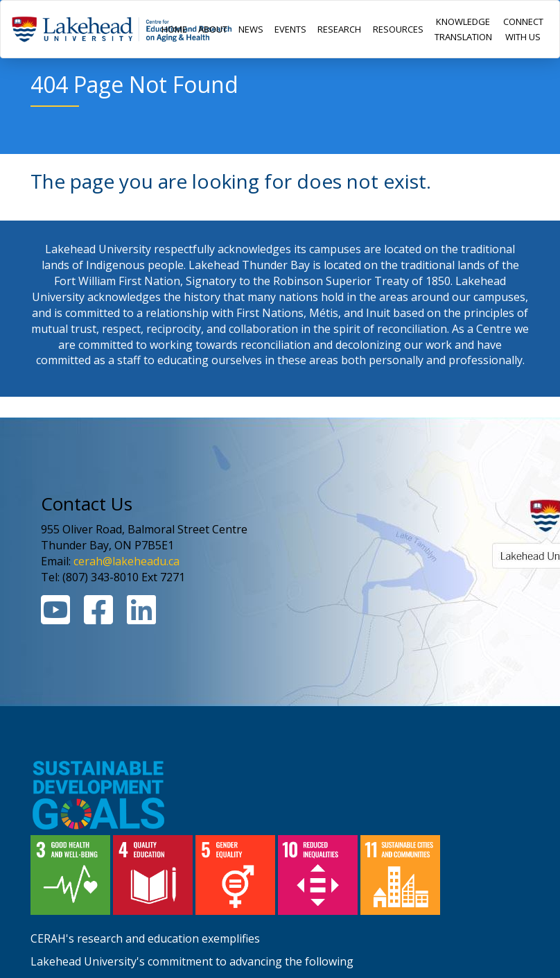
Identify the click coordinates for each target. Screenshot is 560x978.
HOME (174, 29)
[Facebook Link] (98, 618)
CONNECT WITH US (523, 29)
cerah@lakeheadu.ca (126, 561)
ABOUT (213, 29)
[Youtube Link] (55, 618)
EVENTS (290, 29)
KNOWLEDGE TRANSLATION (463, 29)
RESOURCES (398, 29)
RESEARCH (339, 29)
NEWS (251, 29)
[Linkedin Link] (141, 618)
